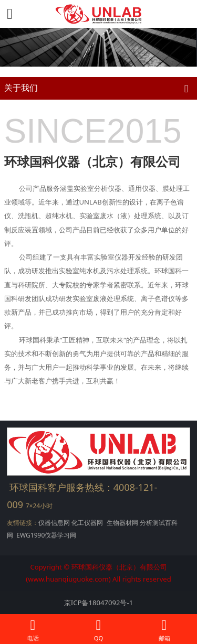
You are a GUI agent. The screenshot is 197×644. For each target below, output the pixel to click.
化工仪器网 (87, 523)
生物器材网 (122, 523)
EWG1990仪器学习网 (45, 535)
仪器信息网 (54, 523)
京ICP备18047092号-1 (98, 603)
